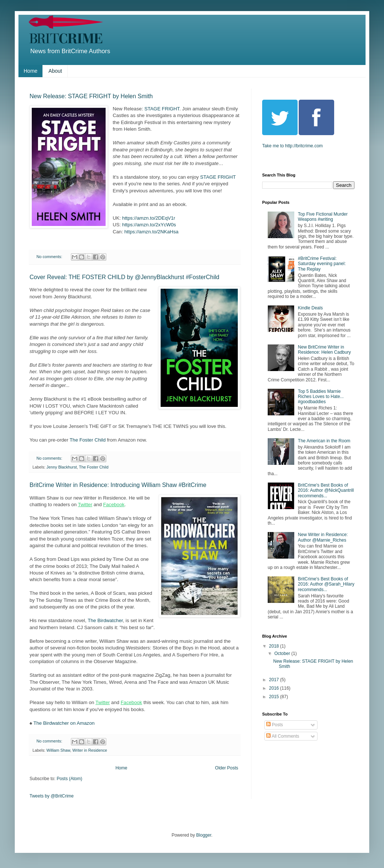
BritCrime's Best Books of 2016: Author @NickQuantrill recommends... (326, 490)
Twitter (85, 505)
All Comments (283, 736)
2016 (275, 688)
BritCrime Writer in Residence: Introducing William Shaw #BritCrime (118, 485)
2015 (275, 697)
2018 (275, 646)
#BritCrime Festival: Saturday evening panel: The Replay (322, 264)
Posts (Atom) (69, 779)
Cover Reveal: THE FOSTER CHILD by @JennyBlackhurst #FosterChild (124, 277)
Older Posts (227, 768)
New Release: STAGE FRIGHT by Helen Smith (91, 96)
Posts (275, 725)
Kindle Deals (310, 308)
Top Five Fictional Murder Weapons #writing (323, 217)
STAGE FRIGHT (162, 109)
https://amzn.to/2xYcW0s (149, 225)
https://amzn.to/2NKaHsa (152, 232)
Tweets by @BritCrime (52, 796)
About (55, 71)
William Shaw (58, 750)
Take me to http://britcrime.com (292, 146)
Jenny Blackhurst (62, 467)
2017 (275, 680)
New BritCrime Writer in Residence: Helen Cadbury (324, 350)
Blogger (204, 835)
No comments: (50, 257)
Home (30, 71)
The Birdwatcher (105, 620)
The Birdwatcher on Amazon (64, 723)
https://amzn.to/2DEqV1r (149, 218)
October (283, 653)
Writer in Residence (90, 750)
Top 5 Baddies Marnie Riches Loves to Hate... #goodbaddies (321, 397)
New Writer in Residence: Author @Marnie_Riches (323, 537)
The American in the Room (324, 441)
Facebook (114, 505)
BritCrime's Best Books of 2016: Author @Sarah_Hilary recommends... (326, 584)
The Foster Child (88, 440)
